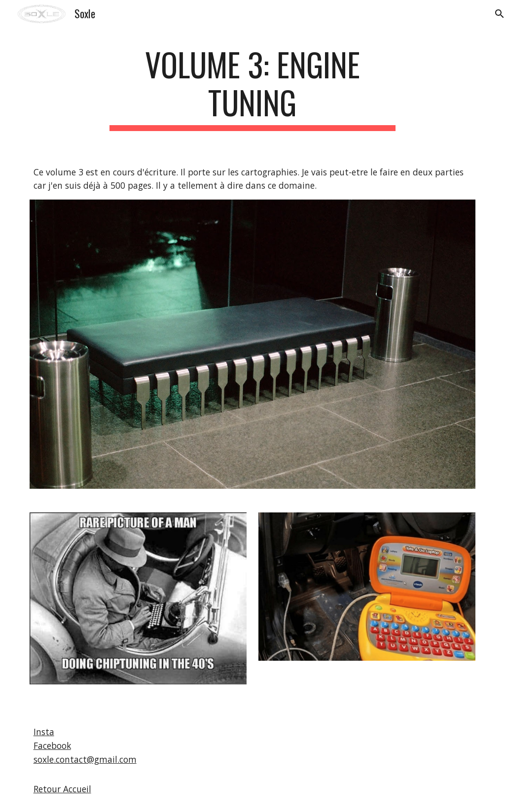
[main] (252, 88)
